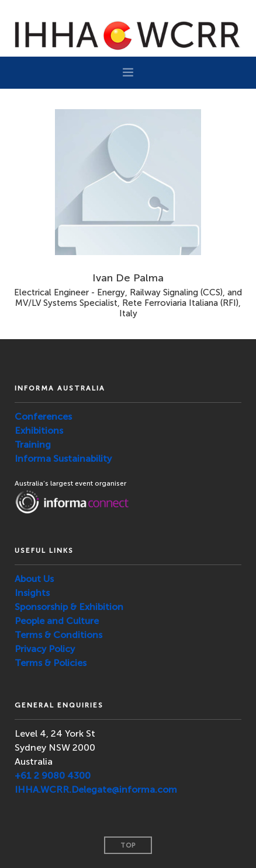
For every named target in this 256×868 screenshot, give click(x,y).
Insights (32, 593)
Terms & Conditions (58, 635)
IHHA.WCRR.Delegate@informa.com (96, 789)
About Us (34, 579)
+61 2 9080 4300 (53, 775)
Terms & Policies (51, 663)
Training (33, 445)
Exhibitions (39, 430)
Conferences (43, 416)
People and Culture (57, 621)
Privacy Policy (45, 649)
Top (128, 846)
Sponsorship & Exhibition (69, 607)
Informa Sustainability (63, 459)
